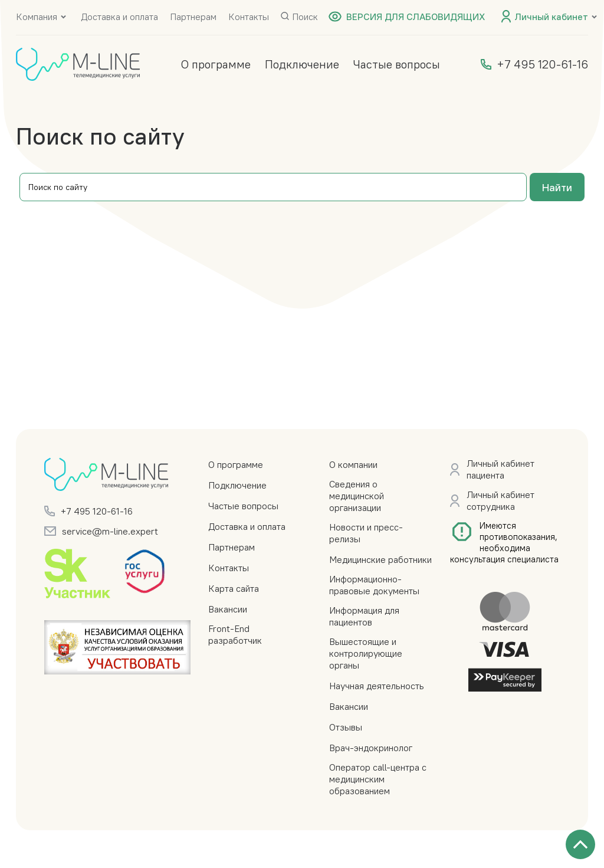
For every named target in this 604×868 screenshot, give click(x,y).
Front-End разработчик (235, 634)
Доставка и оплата (119, 17)
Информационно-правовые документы (374, 585)
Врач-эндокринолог (371, 748)
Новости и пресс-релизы (366, 533)
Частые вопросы (397, 64)
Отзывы (346, 727)
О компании (353, 464)
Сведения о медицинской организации (357, 496)
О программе (216, 64)
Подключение (302, 64)
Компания (37, 17)
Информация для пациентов (364, 616)
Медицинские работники (380, 559)
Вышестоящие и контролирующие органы (366, 653)
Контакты (249, 17)
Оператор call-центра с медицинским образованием (378, 779)
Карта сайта (234, 588)
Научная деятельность (377, 686)
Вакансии (228, 609)
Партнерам (193, 17)
